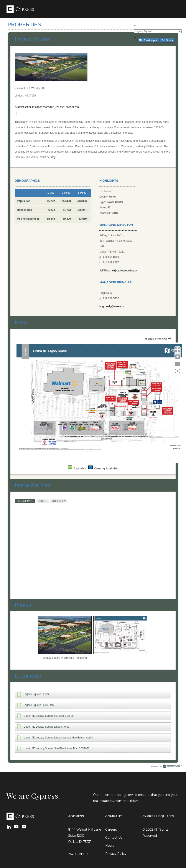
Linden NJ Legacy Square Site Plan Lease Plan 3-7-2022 (56, 748)
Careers (111, 830)
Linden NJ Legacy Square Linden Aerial (46, 727)
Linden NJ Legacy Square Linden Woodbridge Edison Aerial (58, 738)
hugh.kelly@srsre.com (112, 306)
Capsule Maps (25, 501)
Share (168, 40)
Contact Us (114, 838)
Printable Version (156, 339)
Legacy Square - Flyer (36, 694)
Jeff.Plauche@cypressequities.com (118, 271)
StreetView (58, 501)
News (110, 846)
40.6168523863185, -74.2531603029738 (55, 107)
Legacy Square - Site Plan (39, 705)
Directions (23, 107)
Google (42, 501)
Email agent (149, 40)
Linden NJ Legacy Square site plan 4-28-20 (49, 716)
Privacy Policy (116, 854)
